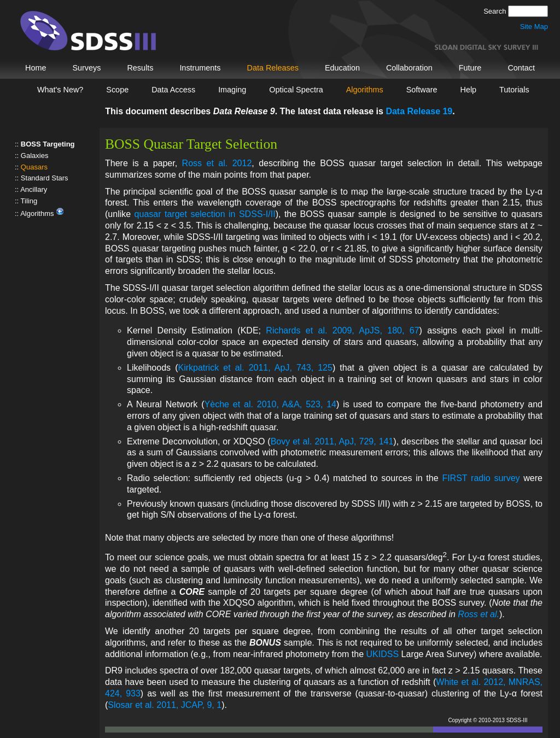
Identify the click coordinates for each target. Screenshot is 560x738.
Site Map (534, 27)
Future (470, 68)
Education (342, 68)
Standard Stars (45, 178)
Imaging (232, 90)
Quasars (34, 167)
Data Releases (273, 68)
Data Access (173, 90)
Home (36, 68)
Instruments (200, 68)
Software (422, 90)
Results (140, 68)
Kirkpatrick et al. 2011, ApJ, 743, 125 (255, 368)
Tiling (29, 201)
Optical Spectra (296, 90)
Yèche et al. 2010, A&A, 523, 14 (270, 404)
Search (496, 11)
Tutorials (514, 90)
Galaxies (35, 156)
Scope (117, 90)
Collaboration (409, 68)
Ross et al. (479, 614)
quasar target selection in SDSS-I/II (205, 214)
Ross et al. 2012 (217, 163)
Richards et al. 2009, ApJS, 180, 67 (342, 330)
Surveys (86, 68)
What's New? (60, 90)
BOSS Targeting (48, 144)
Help (469, 90)
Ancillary (34, 189)
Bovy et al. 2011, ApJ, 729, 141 (332, 441)
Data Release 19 (419, 111)
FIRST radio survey (481, 478)
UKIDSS (383, 654)
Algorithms (365, 90)
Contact (521, 68)
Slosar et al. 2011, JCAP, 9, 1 (165, 705)
